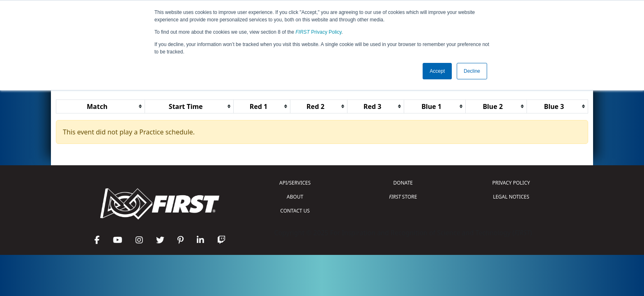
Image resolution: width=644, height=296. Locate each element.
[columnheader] (101, 106)
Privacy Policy (319, 32)
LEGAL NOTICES (511, 197)
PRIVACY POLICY (511, 183)
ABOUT (295, 197)
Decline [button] (472, 71)
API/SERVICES (295, 183)
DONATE (403, 183)
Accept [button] (437, 71)
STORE (403, 197)
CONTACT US (295, 211)
